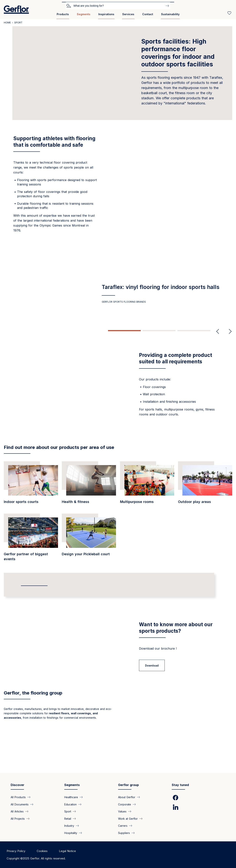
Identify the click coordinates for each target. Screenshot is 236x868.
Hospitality (71, 833)
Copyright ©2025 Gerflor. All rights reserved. (36, 858)
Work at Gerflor (128, 819)
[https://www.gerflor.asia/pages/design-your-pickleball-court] (89, 548)
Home (7, 23)
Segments (84, 14)
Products (63, 14)
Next (229, 332)
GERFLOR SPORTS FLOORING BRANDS (124, 302)
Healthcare (71, 797)
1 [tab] (124, 331)
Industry (69, 826)
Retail (68, 819)
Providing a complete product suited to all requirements (176, 358)
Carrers (123, 826)
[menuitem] (63, 16)
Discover (17, 785)
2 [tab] (159, 331)
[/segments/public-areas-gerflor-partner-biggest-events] (31, 548)
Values (122, 811)
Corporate (125, 804)
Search (69, 6)
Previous (218, 332)
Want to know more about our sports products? (176, 636)
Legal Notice (67, 851)
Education (70, 804)
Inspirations (106, 14)
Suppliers (124, 833)
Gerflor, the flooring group (33, 734)
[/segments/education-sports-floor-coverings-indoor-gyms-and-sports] (31, 493)
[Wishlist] (229, 13)
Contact (148, 14)
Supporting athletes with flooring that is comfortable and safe (54, 142)
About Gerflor (127, 797)
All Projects (18, 819)
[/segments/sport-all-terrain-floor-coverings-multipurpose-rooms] (147, 493)
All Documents (20, 804)
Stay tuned (180, 785)
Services (128, 14)
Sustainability (170, 14)
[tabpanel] (118, 293)
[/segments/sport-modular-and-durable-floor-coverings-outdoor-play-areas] (205, 493)
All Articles (17, 811)
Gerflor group (128, 785)
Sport (68, 811)
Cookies (42, 851)
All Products (18, 797)
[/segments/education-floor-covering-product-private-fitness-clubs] (89, 493)
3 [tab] (194, 331)
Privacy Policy (16, 851)
